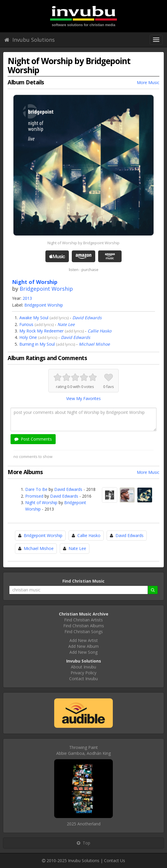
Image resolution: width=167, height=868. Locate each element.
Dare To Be (36, 489)
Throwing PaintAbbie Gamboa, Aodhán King (83, 750)
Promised (34, 496)
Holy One (28, 337)
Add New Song (83, 652)
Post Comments (33, 439)
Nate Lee (66, 324)
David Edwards (87, 318)
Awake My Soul (34, 318)
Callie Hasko (99, 331)
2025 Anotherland (84, 824)
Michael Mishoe (94, 344)
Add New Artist (84, 640)
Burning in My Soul (37, 344)
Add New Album (83, 646)
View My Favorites (83, 398)
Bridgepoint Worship (46, 289)
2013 (27, 298)
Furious (26, 324)
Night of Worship (41, 502)
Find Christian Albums (84, 626)
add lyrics (59, 318)
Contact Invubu (83, 679)
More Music (148, 82)
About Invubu (83, 667)
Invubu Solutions (30, 40)
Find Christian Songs (84, 632)
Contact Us (115, 861)
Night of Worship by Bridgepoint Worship (83, 243)
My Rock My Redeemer (41, 331)
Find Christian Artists (83, 620)
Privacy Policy (83, 673)
